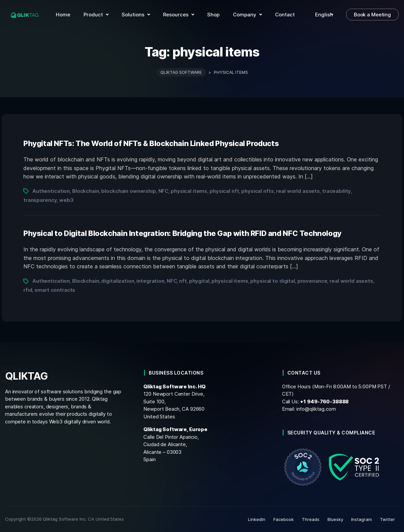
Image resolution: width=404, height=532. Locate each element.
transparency (40, 200)
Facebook (284, 519)
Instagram (362, 519)
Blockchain (86, 191)
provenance (312, 281)
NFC (164, 191)
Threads (311, 519)
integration (150, 281)
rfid (28, 290)
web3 (66, 200)
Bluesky (335, 519)
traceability (336, 191)
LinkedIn (257, 519)
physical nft (224, 191)
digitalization (118, 281)
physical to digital (273, 281)
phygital (199, 281)
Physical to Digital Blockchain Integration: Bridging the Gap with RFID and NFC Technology (182, 233)
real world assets (298, 191)
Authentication (51, 191)
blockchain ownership (128, 191)
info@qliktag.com (316, 409)
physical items (189, 191)
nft (183, 281)
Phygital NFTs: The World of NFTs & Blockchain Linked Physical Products (151, 143)
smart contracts (55, 290)
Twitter (387, 519)
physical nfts (257, 191)
